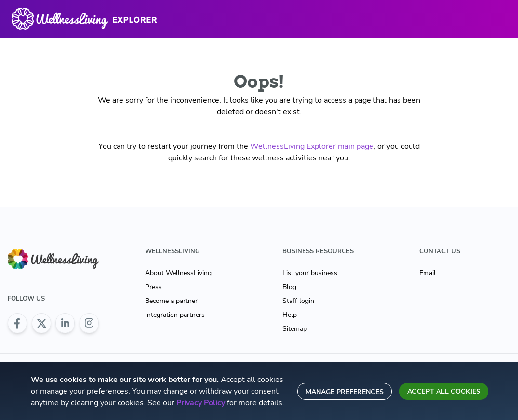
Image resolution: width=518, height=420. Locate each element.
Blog (289, 287)
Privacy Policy (201, 403)
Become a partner (171, 301)
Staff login (298, 301)
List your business (310, 273)
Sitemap (295, 329)
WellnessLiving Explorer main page (312, 146)
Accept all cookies (444, 391)
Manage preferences (345, 392)
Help (290, 315)
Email (427, 273)
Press (153, 287)
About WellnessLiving (178, 273)
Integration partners (175, 315)
